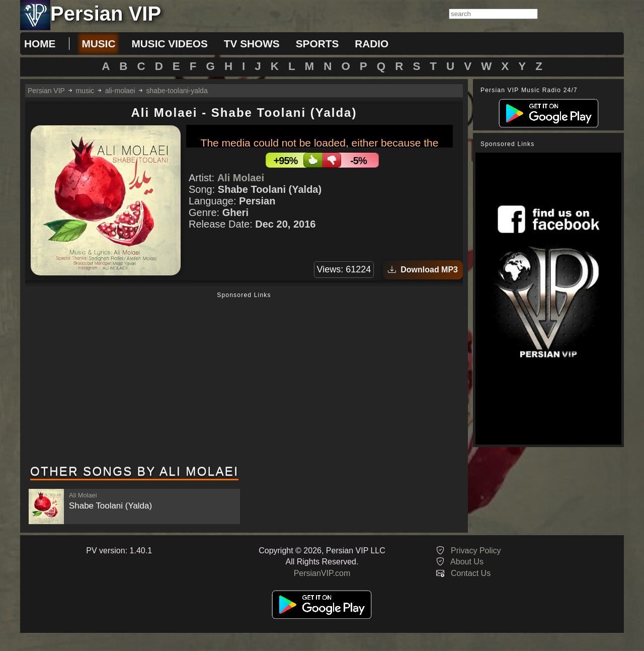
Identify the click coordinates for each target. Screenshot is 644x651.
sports (317, 44)
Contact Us (471, 573)
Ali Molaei (241, 178)
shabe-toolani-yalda (177, 91)
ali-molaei (120, 91)
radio (372, 44)
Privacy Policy (476, 551)
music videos (169, 44)
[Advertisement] (244, 379)
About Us (467, 562)
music (98, 44)
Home (40, 44)
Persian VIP (46, 91)
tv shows (252, 44)
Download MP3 (423, 270)
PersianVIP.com (322, 573)
